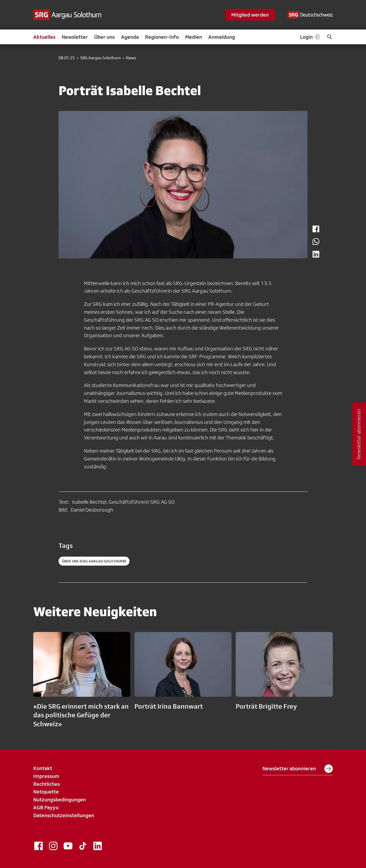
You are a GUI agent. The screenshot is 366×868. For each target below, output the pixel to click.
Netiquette (46, 792)
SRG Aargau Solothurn (100, 58)
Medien (194, 37)
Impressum (46, 776)
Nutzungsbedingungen (59, 800)
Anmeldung (222, 37)
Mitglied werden (250, 15)
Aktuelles (44, 37)
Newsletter (75, 37)
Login (310, 37)
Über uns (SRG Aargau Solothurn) (94, 561)
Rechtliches (47, 784)
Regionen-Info (162, 37)
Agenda (130, 37)
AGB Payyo (46, 807)
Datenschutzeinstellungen (64, 815)
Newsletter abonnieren (298, 769)
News (131, 58)
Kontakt (43, 768)
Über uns (104, 37)
